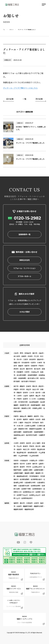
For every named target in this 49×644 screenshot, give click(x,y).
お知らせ (11, 30)
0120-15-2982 (27, 218)
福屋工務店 (12, 5)
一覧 (24, 99)
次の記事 (39, 99)
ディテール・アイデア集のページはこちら (20, 88)
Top (4, 30)
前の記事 (10, 99)
